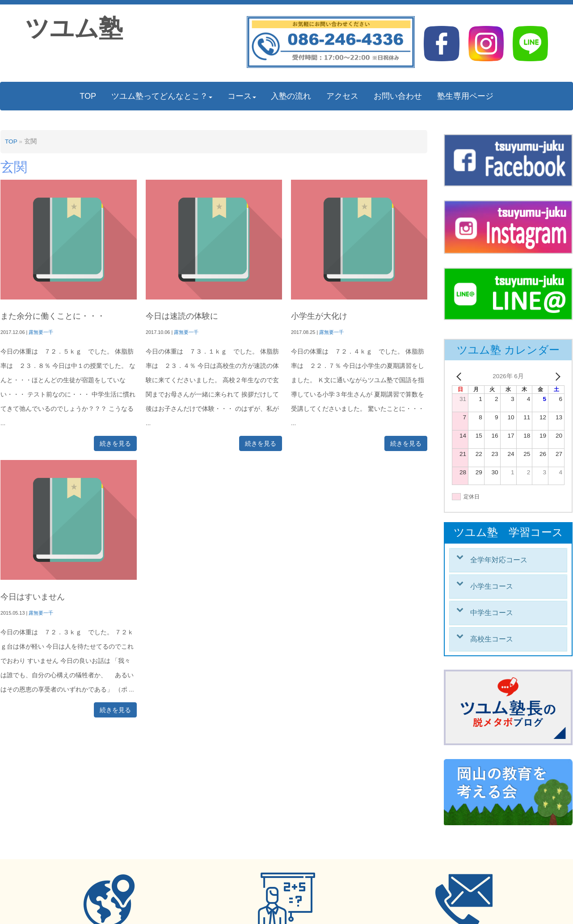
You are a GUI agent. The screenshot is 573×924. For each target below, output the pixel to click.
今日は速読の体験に (182, 316)
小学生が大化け (319, 316)
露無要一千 (41, 332)
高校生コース (492, 639)
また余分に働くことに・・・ (53, 316)
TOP (11, 141)
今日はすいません (33, 597)
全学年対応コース (499, 560)
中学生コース (492, 613)
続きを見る (115, 443)
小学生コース (492, 586)
